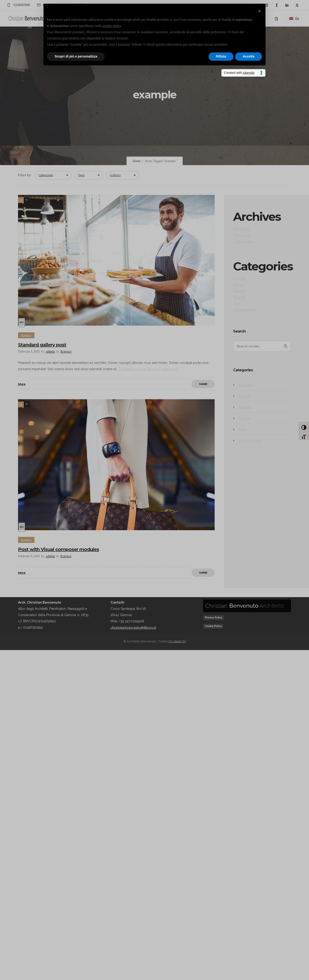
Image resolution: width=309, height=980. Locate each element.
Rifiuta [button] (221, 56)
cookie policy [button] (112, 26)
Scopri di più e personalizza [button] (76, 56)
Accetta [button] (249, 56)
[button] (260, 11)
